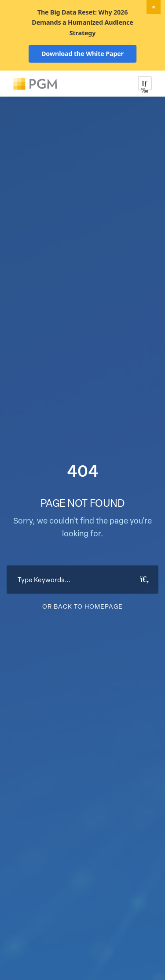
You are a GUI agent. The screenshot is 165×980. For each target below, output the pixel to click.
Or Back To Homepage (82, 606)
